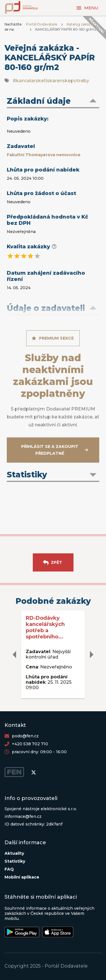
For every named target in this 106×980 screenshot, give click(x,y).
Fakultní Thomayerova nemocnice (44, 155)
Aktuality (14, 853)
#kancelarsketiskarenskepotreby (51, 81)
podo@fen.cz (25, 736)
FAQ (9, 869)
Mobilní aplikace (22, 877)
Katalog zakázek (81, 24)
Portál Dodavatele (42, 24)
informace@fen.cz (23, 816)
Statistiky (15, 861)
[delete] (15, 655)
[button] (53, 101)
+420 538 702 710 (30, 744)
